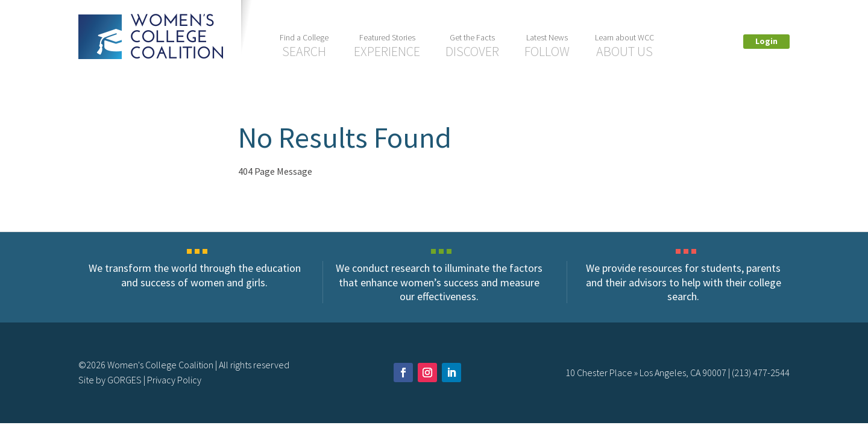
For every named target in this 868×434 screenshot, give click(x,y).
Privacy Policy (174, 380)
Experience (387, 46)
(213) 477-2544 (761, 373)
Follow (547, 46)
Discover (472, 46)
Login (766, 41)
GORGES (124, 380)
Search (304, 46)
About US (624, 46)
